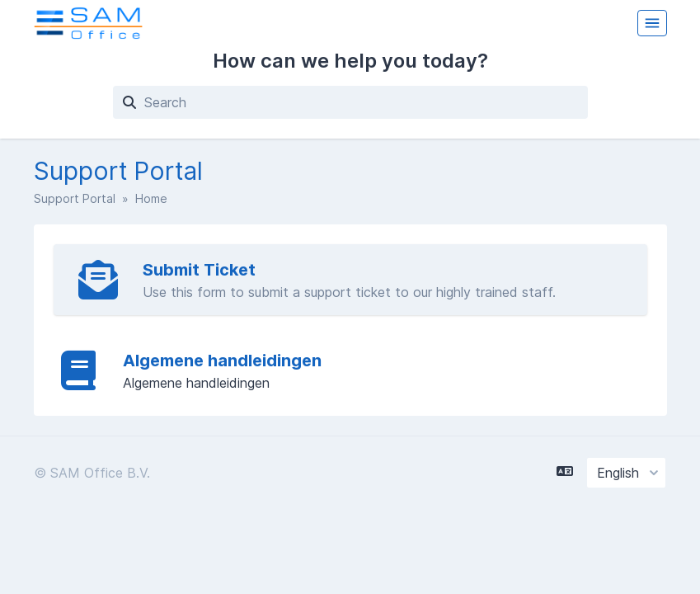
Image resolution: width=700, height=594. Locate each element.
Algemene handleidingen (222, 361)
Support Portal (75, 198)
